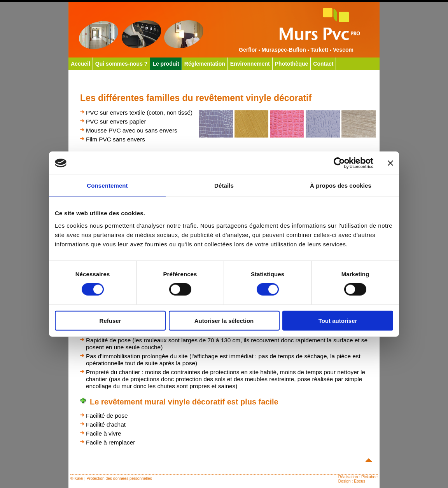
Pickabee (369, 477)
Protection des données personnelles (119, 478)
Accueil (80, 64)
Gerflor (248, 50)
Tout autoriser (338, 320)
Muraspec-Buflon (283, 50)
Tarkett (320, 50)
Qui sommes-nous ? (122, 64)
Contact (323, 64)
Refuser (110, 320)
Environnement (250, 64)
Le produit (166, 64)
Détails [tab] (224, 186)
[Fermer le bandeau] (390, 163)
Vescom (343, 50)
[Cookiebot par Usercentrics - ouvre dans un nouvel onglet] (339, 163)
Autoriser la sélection (224, 320)
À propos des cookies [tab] (341, 186)
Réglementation (205, 64)
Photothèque (292, 64)
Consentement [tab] (107, 186)
